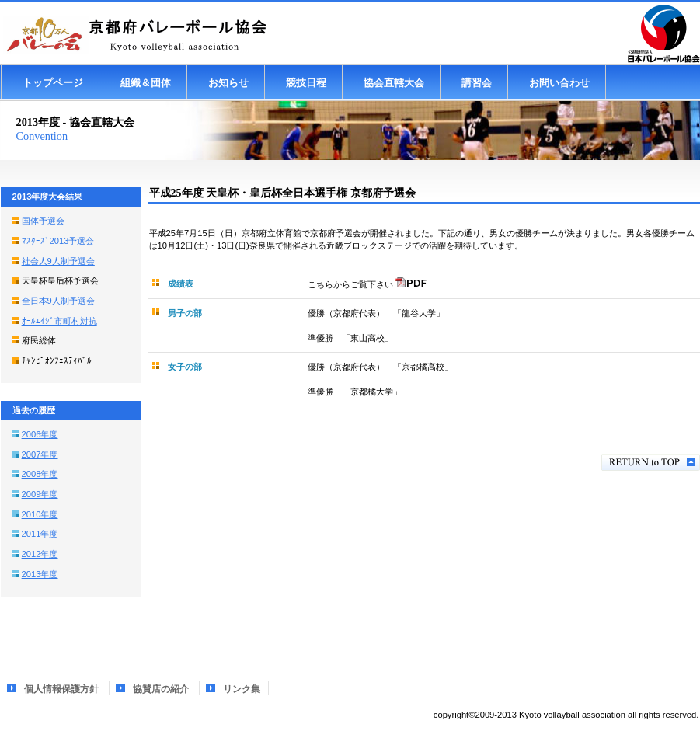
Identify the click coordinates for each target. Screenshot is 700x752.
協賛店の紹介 (161, 689)
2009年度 (40, 494)
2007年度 (40, 454)
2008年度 (40, 474)
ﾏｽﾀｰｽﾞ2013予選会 (58, 241)
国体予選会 (43, 221)
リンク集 (242, 689)
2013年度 (40, 574)
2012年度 (40, 554)
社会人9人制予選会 (58, 261)
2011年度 (40, 534)
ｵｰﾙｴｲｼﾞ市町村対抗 (59, 321)
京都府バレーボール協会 (156, 34)
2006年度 (40, 434)
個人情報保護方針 (61, 689)
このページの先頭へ (651, 463)
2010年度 (40, 514)
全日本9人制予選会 (58, 301)
